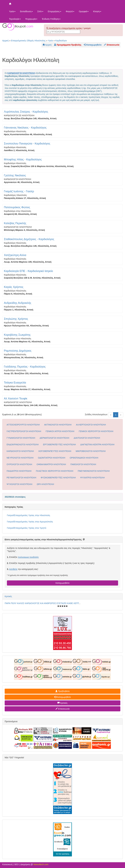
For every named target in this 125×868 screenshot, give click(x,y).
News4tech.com (41, 864)
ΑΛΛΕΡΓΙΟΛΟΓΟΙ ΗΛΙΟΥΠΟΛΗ (91, 425)
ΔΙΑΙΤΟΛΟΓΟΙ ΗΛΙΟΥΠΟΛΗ (87, 438)
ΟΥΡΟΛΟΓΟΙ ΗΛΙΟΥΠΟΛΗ (19, 464)
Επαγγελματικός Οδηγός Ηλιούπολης (28, 41)
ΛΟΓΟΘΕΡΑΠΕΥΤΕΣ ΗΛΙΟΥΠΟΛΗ (55, 451)
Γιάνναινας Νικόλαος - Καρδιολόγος (25, 128)
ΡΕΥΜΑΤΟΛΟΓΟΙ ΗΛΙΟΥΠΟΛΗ (21, 478)
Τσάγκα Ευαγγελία (15, 383)
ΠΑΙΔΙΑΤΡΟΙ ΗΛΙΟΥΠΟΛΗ (19, 471)
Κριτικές (8, 596)
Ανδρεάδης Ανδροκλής (18, 303)
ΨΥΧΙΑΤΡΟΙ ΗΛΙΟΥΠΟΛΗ (92, 478)
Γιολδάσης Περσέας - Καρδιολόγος (25, 367)
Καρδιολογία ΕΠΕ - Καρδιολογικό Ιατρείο (28, 271)
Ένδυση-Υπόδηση (51, 19)
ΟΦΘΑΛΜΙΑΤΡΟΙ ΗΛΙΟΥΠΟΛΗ (51, 464)
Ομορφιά (84, 11)
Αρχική (5, 41)
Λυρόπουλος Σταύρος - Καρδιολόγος (26, 112)
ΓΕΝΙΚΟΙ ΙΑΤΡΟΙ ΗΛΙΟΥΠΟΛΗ (60, 431)
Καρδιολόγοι (61, 41)
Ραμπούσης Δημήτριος (18, 351)
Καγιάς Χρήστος (14, 287)
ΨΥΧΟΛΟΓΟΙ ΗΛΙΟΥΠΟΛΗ (19, 484)
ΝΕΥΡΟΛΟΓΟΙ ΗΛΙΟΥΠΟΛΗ (20, 458)
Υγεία (12, 11)
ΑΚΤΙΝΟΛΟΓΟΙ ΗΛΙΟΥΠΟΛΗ (58, 425)
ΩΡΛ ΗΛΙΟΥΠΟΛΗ (46, 484)
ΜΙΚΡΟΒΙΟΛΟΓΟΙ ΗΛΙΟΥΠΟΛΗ (91, 451)
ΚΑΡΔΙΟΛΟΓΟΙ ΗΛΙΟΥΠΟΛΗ (20, 451)
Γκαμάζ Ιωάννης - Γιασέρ (19, 191)
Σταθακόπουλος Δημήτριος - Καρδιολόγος (29, 239)
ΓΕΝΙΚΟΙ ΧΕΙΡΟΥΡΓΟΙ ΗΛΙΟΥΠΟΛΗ (96, 431)
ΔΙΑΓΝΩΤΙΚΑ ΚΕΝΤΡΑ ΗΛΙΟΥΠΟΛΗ (97, 445)
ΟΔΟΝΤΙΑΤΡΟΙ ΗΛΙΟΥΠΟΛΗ (52, 458)
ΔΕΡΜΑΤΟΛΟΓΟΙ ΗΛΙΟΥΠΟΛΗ (55, 438)
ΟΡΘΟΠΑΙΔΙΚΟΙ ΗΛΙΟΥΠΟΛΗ (84, 458)
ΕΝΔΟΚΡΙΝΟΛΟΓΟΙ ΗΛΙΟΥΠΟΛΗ (23, 445)
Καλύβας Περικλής (15, 223)
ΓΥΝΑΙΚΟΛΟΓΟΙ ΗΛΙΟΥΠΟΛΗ (21, 438)
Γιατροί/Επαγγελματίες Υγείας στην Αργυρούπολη (30, 522)
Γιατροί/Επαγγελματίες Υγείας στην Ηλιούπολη (28, 515)
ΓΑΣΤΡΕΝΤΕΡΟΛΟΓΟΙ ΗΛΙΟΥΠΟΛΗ (24, 431)
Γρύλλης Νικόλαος (15, 175)
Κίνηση (97, 11)
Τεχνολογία (15, 19)
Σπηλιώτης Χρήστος (16, 319)
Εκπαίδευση (26, 11)
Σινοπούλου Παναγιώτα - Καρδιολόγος (27, 144)
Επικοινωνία (63, 709)
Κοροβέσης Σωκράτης (17, 335)
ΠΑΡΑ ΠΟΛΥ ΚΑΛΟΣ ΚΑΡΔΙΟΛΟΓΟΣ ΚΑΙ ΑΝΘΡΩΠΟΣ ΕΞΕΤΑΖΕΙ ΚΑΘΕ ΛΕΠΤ (42, 603)
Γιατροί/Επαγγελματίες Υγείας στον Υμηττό (27, 528)
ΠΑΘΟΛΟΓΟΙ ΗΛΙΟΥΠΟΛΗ (83, 464)
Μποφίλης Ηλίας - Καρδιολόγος (23, 159)
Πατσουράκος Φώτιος (17, 207)
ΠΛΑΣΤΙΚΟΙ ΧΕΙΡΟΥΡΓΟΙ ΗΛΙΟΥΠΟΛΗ (55, 471)
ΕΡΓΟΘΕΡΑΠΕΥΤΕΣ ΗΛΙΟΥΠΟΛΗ (59, 445)
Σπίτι (40, 11)
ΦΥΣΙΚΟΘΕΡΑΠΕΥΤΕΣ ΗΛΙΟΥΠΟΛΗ (58, 478)
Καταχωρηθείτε (63, 583)
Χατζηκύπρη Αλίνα (15, 255)
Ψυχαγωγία (31, 19)
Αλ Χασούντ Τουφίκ (16, 399)
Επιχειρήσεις (55, 11)
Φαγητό (70, 11)
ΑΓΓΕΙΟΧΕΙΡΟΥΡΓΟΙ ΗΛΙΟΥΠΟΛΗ (23, 425)
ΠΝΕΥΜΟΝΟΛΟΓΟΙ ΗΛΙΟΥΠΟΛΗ (94, 471)
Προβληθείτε (63, 691)
